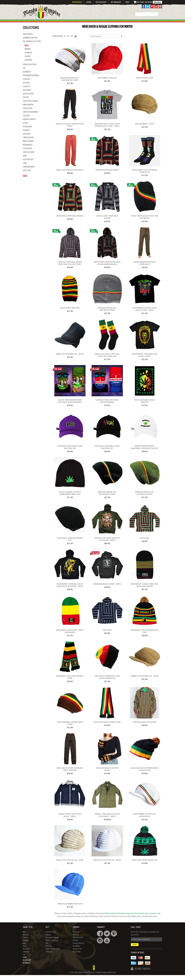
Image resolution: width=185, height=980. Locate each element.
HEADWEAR (90, 23)
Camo (25, 168)
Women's (28, 54)
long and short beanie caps (137, 918)
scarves (153, 918)
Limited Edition (28, 142)
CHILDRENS (74, 23)
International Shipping (52, 943)
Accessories (128, 23)
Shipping (48, 940)
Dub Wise (26, 135)
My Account (101, 2)
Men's (27, 50)
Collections (147, 23)
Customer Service (51, 937)
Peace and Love (28, 164)
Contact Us (49, 957)
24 (68, 41)
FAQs (47, 948)
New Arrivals (33, 23)
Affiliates (75, 945)
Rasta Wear (27, 95)
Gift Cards (49, 951)
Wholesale (77, 2)
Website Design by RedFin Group (106, 977)
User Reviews (77, 957)
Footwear (28, 65)
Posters (26, 102)
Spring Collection (30, 69)
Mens (48, 23)
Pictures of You (77, 954)
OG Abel (26, 128)
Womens (25, 940)
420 (24, 73)
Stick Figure (27, 153)
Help (127, 2)
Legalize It (27, 91)
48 (72, 41)
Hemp (25, 161)
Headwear (28, 58)
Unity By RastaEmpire (30, 117)
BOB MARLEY (27, 77)
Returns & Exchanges (52, 945)
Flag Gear (26, 121)
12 (65, 41)
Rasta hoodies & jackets (115, 918)
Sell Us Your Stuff (78, 943)
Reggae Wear (27, 131)
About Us (76, 937)
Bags (103, 23)
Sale (159, 23)
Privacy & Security (78, 948)
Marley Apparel (28, 146)
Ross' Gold (27, 175)
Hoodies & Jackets (29, 124)
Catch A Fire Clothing (30, 106)
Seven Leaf (27, 84)
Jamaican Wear (28, 110)
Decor (113, 23)
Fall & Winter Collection (32, 46)
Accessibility (76, 951)
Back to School (28, 99)
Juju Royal (27, 139)
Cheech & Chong (29, 157)
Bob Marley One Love (30, 43)
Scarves (28, 61)
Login (89, 2)
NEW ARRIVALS (28, 150)
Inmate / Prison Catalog (53, 954)
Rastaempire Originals (31, 80)
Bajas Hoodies (28, 39)
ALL (76, 41)
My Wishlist (116, 2)
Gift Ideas (26, 88)
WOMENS (59, 23)
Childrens (25, 943)
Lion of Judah (28, 113)
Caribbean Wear (29, 172)
